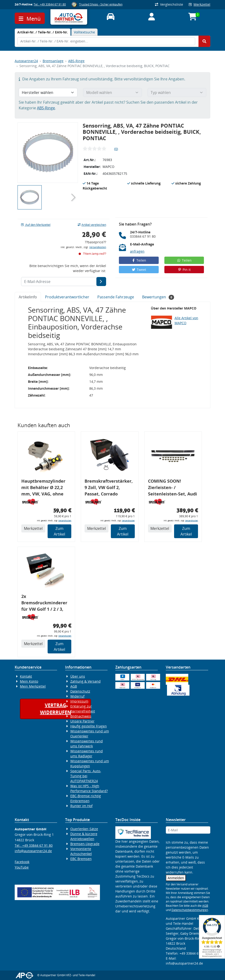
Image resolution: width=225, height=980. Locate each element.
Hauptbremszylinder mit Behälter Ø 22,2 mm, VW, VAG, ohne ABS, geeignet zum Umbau (43, 488)
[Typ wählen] (177, 92)
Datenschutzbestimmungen (190, 910)
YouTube (22, 867)
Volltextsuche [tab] (84, 32)
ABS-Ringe (76, 61)
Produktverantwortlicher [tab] (67, 297)
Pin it (184, 270)
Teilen (139, 260)
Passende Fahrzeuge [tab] (116, 297)
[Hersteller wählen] (48, 92)
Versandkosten (98, 247)
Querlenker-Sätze (84, 829)
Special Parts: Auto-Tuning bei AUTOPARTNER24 (86, 776)
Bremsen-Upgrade (85, 844)
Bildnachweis (81, 716)
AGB (74, 686)
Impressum (79, 701)
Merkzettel (200, 4)
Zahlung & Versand (85, 681)
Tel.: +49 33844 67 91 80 (50, 4)
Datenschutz (80, 691)
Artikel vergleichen (92, 225)
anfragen (137, 251)
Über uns (78, 676)
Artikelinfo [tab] (28, 297)
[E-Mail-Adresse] (101, 282)
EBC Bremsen (81, 859)
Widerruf (77, 696)
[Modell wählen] (112, 92)
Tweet (139, 270)
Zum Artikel (59, 531)
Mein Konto (29, 681)
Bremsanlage (53, 61)
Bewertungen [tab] (158, 297)
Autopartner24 (26, 61)
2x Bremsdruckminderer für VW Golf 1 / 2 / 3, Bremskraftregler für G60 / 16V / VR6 (44, 603)
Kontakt (26, 676)
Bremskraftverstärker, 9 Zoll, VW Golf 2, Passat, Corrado (109, 487)
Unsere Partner (82, 721)
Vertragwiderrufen (56, 709)
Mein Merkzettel (33, 686)
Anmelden (176, 878)
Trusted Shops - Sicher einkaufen (101, 4)
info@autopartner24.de (33, 851)
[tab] (43, 32)
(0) (116, 149)
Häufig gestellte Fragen (89, 726)
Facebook (22, 862)
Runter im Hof (81, 806)
